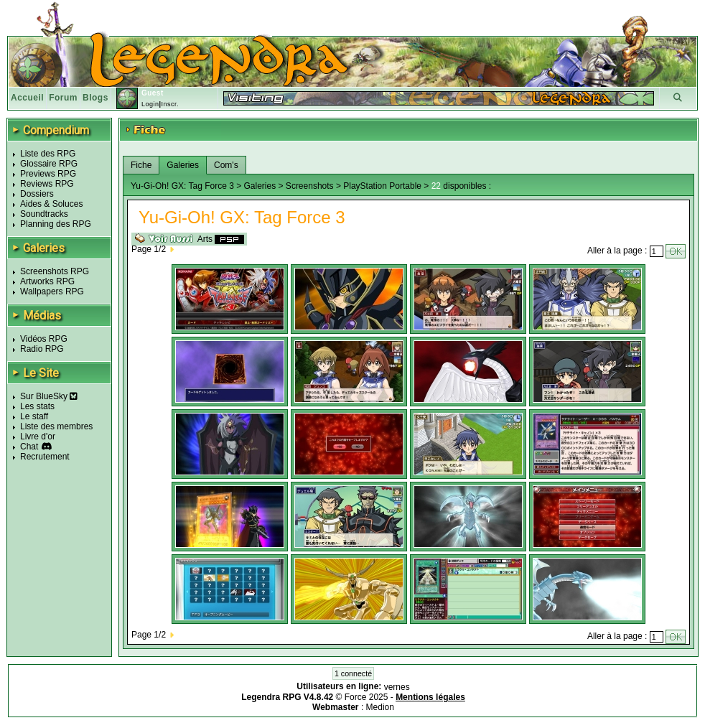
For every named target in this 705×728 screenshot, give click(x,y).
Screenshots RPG (55, 271)
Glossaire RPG (49, 164)
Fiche (141, 165)
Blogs (95, 98)
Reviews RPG (47, 184)
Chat (29, 447)
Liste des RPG (48, 154)
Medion (380, 707)
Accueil (27, 98)
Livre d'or (38, 437)
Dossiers (37, 194)
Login (150, 104)
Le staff (34, 416)
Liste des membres (56, 426)
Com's (226, 165)
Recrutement (45, 457)
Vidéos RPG (44, 339)
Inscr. (170, 104)
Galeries (183, 165)
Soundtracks (44, 214)
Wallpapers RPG (52, 291)
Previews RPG (48, 174)
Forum (63, 98)
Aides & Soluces (51, 204)
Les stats (37, 406)
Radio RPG (42, 349)
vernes (397, 687)
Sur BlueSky (49, 396)
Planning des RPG (56, 224)
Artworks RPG (47, 281)
